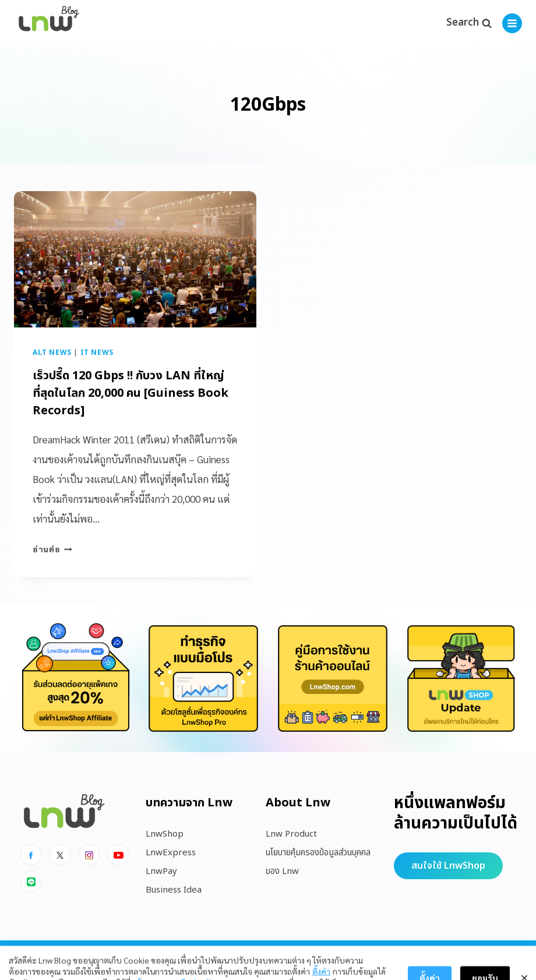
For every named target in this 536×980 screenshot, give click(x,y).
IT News (97, 352)
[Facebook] (31, 855)
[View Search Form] (469, 23)
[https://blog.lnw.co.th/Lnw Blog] (49, 24)
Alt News (52, 352)
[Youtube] (118, 855)
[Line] (31, 882)
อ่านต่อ (52, 549)
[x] (60, 855)
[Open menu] (512, 23)
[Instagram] (89, 855)
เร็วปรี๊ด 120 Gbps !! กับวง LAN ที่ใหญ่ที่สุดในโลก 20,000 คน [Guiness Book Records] (131, 393)
